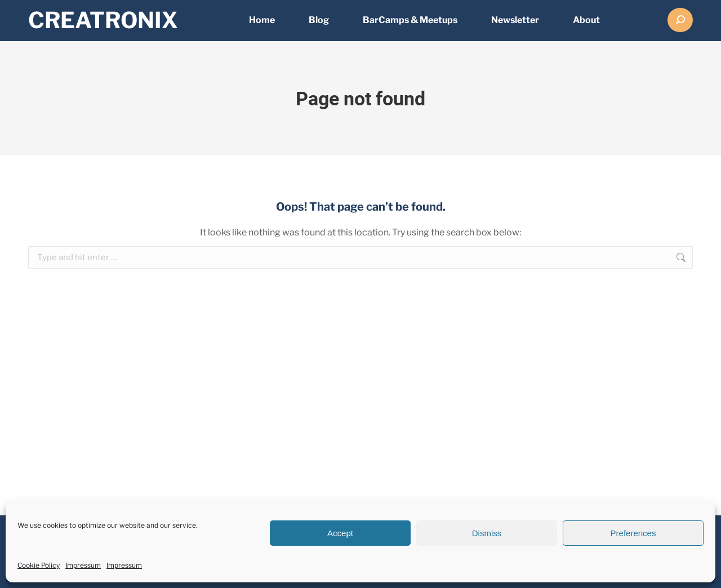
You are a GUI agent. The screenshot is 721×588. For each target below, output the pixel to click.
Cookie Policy (39, 565)
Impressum (83, 565)
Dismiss (487, 533)
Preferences (633, 533)
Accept (340, 533)
